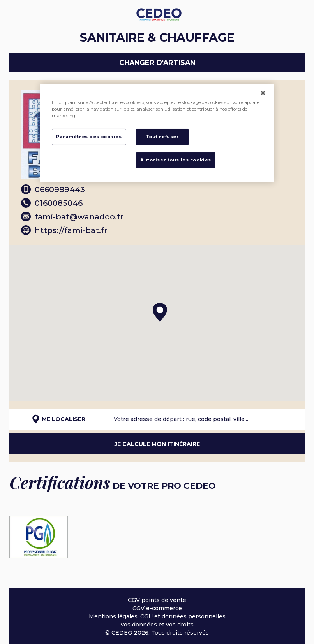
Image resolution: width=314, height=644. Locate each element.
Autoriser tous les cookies (176, 160)
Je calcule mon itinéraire (157, 444)
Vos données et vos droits (157, 625)
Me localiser (59, 419)
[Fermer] (263, 93)
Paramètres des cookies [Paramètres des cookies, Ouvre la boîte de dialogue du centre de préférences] (89, 137)
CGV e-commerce (157, 608)
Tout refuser (162, 137)
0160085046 (52, 203)
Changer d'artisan (157, 62)
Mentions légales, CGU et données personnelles (157, 616)
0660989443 (53, 189)
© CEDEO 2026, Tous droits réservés (157, 633)
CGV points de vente (157, 600)
